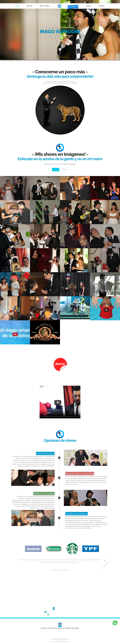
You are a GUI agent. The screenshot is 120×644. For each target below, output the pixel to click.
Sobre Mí (30, 6)
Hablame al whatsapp (60, 614)
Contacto (102, 6)
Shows (89, 6)
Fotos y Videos (45, 6)
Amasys (67, 642)
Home (17, 6)
